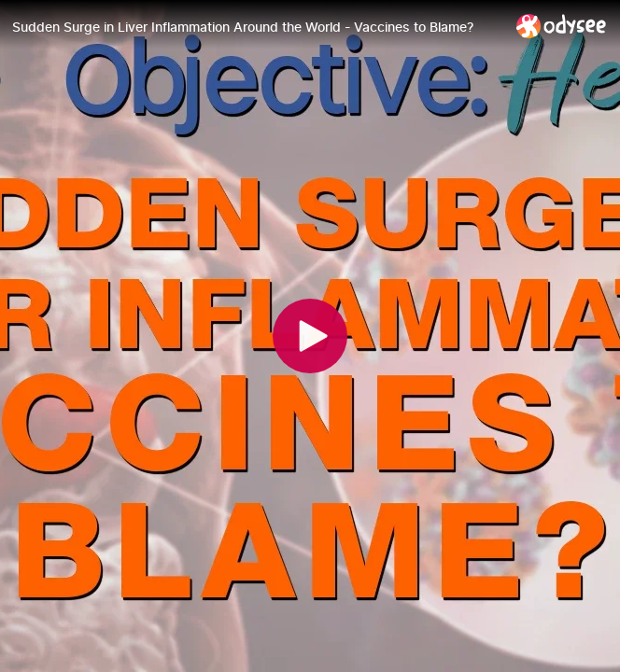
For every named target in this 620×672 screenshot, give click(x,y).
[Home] (562, 26)
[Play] (310, 336)
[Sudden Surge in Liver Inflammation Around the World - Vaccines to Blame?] (257, 27)
